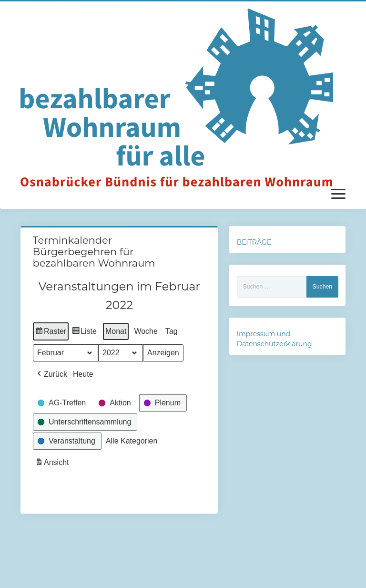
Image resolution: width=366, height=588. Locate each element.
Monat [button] (115, 331)
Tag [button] (171, 331)
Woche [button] (146, 331)
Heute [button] (83, 374)
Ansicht (53, 464)
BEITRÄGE (254, 242)
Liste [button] (84, 333)
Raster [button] (51, 333)
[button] (51, 374)
